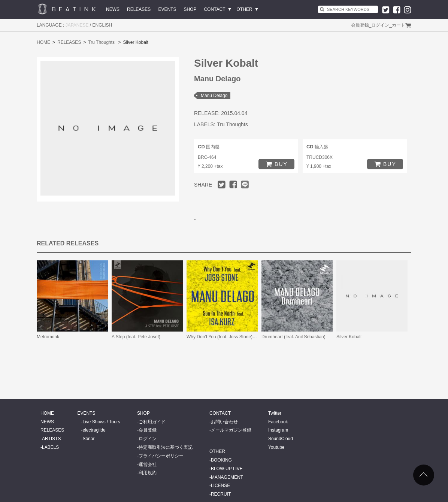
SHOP (190, 9)
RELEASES (139, 9)
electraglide (94, 430)
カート (399, 25)
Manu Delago (214, 96)
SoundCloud (281, 439)
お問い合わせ (224, 422)
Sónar (88, 439)
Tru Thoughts (101, 42)
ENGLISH (102, 25)
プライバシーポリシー (161, 456)
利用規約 (148, 473)
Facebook (278, 422)
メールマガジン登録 (231, 430)
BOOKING (221, 460)
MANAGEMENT (227, 477)
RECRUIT (221, 494)
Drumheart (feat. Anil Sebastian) (293, 337)
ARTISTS (51, 439)
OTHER (245, 9)
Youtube (276, 447)
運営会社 (148, 465)
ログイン (380, 25)
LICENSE (220, 486)
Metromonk (48, 337)
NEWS (113, 9)
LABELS (50, 447)
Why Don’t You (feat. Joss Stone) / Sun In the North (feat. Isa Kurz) (253, 337)
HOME (43, 42)
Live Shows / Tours (101, 422)
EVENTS (167, 9)
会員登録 (360, 25)
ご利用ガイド (152, 422)
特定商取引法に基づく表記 (166, 447)
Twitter (275, 413)
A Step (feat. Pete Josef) (136, 337)
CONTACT (214, 9)
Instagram (278, 430)
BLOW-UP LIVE (227, 469)
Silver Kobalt (349, 337)
